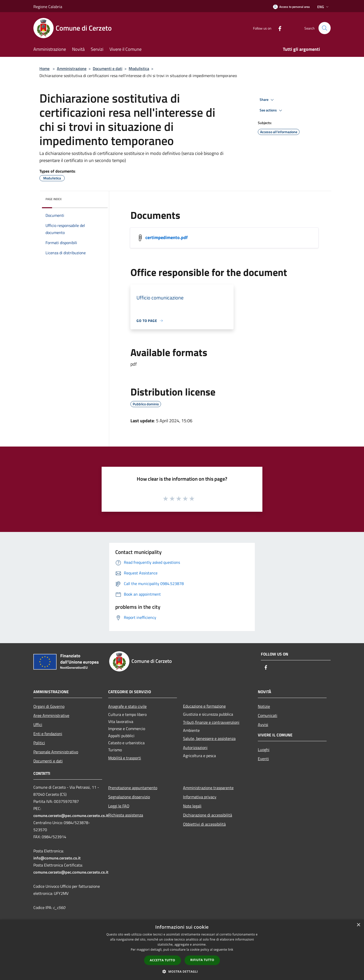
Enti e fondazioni (48, 734)
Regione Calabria (48, 7)
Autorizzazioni (195, 748)
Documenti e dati (108, 68)
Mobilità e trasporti (125, 758)
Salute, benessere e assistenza (209, 738)
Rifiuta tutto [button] (202, 960)
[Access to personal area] (291, 7)
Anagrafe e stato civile (127, 706)
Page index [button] (54, 199)
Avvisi (263, 725)
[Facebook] (278, 28)
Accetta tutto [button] (163, 960)
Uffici (38, 725)
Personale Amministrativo (56, 752)
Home (44, 68)
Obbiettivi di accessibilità (204, 824)
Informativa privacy (200, 797)
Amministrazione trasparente (208, 788)
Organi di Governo (49, 706)
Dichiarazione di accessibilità (208, 815)
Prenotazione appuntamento (133, 788)
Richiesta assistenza (126, 815)
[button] (182, 971)
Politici (39, 743)
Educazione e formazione (204, 706)
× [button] (358, 925)
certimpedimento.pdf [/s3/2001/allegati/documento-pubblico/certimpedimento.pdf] (166, 237)
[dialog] (182, 950)
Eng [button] (323, 7)
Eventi (263, 759)
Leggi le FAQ (119, 806)
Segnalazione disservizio (129, 797)
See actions (272, 110)
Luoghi (264, 750)
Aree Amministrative (51, 715)
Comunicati (268, 715)
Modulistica (139, 68)
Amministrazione (72, 68)
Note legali (192, 806)
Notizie (264, 706)
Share (267, 100)
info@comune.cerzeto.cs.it (57, 858)
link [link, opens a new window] (231, 950)
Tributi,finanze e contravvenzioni (211, 722)
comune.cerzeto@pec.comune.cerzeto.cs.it (71, 815)
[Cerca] (325, 28)
